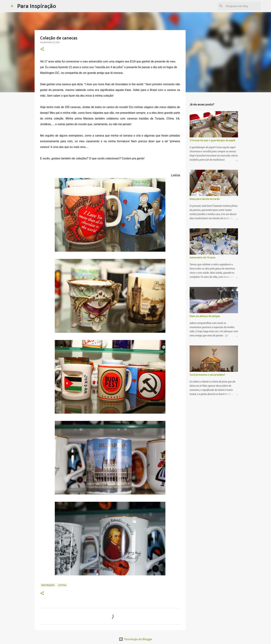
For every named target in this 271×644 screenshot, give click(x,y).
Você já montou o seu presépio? (207, 375)
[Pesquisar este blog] (243, 6)
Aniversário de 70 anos (202, 258)
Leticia (62, 585)
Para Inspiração (37, 6)
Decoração (48, 585)
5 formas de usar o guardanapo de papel (212, 140)
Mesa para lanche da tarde (205, 199)
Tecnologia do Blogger (136, 639)
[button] (42, 49)
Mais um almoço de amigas (205, 316)
